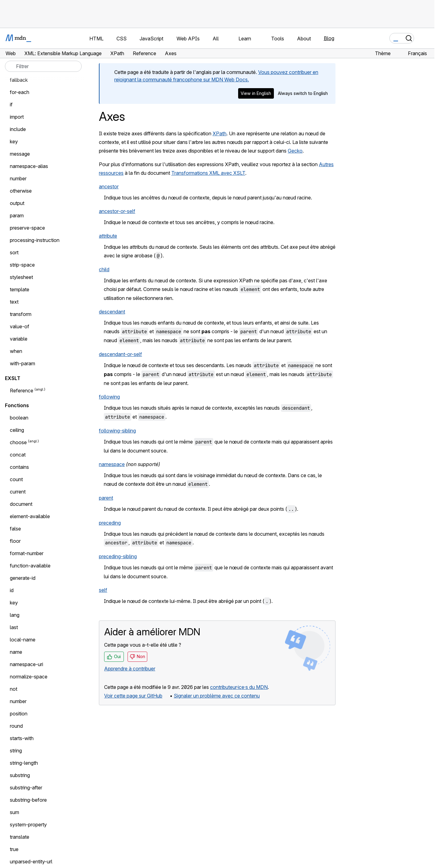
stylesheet (21, 277)
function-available (30, 566)
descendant (112, 312)
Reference (22, 391)
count (16, 479)
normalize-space (29, 677)
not (14, 689)
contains (19, 467)
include (18, 129)
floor (15, 541)
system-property (28, 825)
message (20, 154)
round (16, 726)
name (16, 652)
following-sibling (117, 431)
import (17, 117)
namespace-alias (29, 166)
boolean (19, 418)
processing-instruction (35, 240)
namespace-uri (26, 664)
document (21, 504)
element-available (30, 516)
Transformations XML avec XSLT (208, 173)
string (16, 751)
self (103, 590)
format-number (27, 553)
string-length (24, 763)
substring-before (28, 800)
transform (21, 314)
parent (106, 498)
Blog (329, 38)
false (15, 529)
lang (15, 615)
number (18, 178)
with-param (22, 363)
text (14, 302)
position (19, 714)
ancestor (109, 186)
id (12, 590)
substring (20, 775)
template (20, 289)
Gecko (295, 151)
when (16, 351)
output (17, 203)
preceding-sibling (118, 556)
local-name (23, 640)
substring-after (26, 788)
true (14, 849)
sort (14, 252)
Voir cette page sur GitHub (133, 696)
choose (18, 442)
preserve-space (27, 228)
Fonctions (17, 405)
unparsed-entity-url (31, 862)
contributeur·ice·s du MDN (239, 687)
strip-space (22, 265)
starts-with (22, 738)
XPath (219, 133)
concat (18, 455)
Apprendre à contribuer (130, 669)
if (11, 104)
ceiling (17, 430)
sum (14, 812)
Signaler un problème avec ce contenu (217, 696)
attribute (108, 236)
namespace (112, 464)
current (18, 492)
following (109, 397)
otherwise (21, 191)
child (104, 269)
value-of (20, 326)
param (17, 215)
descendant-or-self (120, 354)
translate (20, 837)
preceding (110, 523)
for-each (20, 92)
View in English (256, 93)
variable (19, 339)
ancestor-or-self (117, 211)
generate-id (23, 578)
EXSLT (13, 378)
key (14, 141)
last (14, 627)
